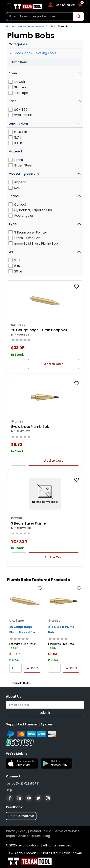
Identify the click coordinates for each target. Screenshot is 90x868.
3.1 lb (18, 260)
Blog (47, 836)
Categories (18, 44)
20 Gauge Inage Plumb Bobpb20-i (40, 330)
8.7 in (18, 138)
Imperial (21, 182)
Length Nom (18, 123)
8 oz (17, 266)
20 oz (18, 271)
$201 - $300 (23, 115)
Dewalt (20, 82)
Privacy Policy (17, 831)
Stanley (20, 87)
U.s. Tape (21, 93)
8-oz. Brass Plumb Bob (30, 427)
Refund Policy (40, 831)
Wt (11, 252)
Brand (13, 73)
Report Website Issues (23, 836)
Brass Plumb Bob (27, 238)
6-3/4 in (21, 132)
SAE (17, 188)
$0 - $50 (21, 110)
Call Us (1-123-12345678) (23, 784)
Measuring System (24, 174)
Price (13, 101)
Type (13, 224)
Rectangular (24, 216)
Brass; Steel (23, 165)
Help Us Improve (21, 816)
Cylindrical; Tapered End (33, 210)
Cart (32, 668)
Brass (19, 160)
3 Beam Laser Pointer (31, 232)
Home (10, 26)
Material (15, 151)
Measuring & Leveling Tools (36, 26)
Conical (20, 205)
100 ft (18, 143)
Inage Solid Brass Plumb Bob (36, 243)
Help (9, 790)
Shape (14, 196)
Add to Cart (54, 364)
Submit (45, 713)
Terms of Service (67, 831)
